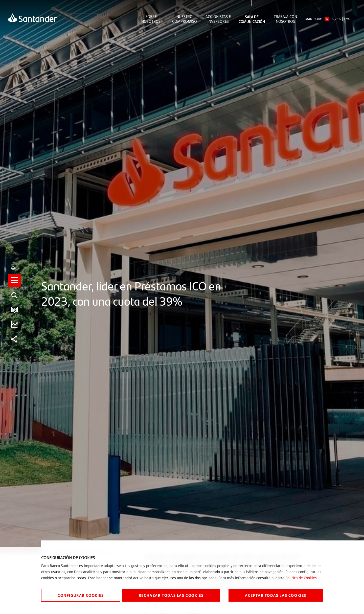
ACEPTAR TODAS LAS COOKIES (276, 595)
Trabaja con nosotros (285, 19)
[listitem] (14, 285)
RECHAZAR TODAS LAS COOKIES (171, 595)
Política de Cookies (301, 578)
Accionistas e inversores (218, 19)
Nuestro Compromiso (185, 19)
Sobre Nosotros (151, 19)
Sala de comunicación (252, 19)
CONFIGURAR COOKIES (81, 595)
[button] (14, 285)
